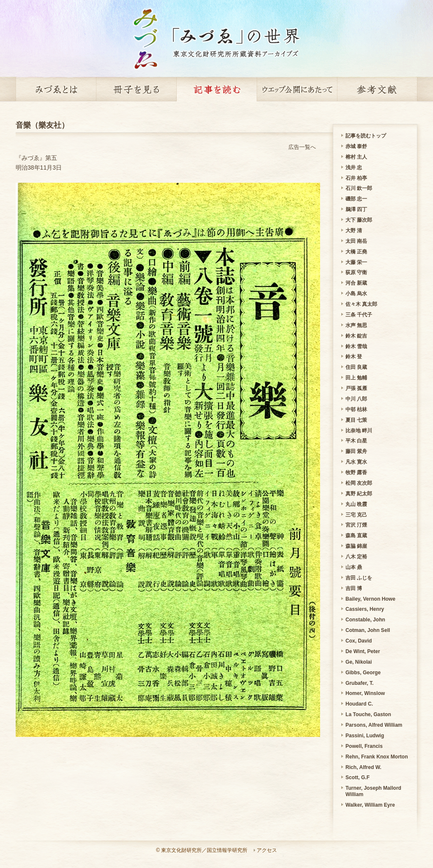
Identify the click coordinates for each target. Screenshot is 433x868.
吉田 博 (354, 588)
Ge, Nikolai (359, 662)
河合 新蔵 (356, 283)
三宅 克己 (356, 515)
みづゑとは (56, 89)
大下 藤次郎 (359, 220)
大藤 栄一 (356, 262)
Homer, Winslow (365, 693)
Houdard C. (359, 704)
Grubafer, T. (359, 683)
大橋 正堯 (356, 252)
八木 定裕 (356, 557)
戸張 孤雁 (356, 388)
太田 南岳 (356, 241)
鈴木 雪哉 (356, 346)
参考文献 (377, 89)
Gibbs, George (363, 673)
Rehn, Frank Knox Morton (377, 757)
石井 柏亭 (356, 178)
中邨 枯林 (356, 409)
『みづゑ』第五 (36, 158)
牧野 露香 (356, 472)
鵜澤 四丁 (356, 209)
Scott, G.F (358, 777)
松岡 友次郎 (359, 483)
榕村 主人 (356, 157)
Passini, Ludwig (365, 736)
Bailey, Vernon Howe (370, 599)
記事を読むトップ (366, 136)
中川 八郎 (356, 399)
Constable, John (365, 620)
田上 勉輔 (356, 378)
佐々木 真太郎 (361, 304)
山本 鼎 (354, 567)
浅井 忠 (354, 168)
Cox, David (359, 641)
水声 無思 (356, 325)
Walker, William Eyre (370, 805)
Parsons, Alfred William (374, 725)
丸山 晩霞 (356, 504)
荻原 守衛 (356, 272)
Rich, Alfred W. (363, 767)
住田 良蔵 (356, 367)
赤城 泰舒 (356, 146)
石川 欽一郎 (359, 188)
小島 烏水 (356, 294)
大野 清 (354, 231)
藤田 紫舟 (356, 451)
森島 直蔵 (356, 536)
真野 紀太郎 (359, 494)
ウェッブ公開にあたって (297, 89)
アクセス (267, 850)
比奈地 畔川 (359, 431)
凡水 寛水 (356, 462)
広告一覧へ (302, 147)
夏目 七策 (356, 420)
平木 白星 (356, 441)
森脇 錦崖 (356, 546)
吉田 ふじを (359, 578)
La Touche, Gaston (368, 714)
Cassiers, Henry (365, 609)
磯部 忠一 (356, 199)
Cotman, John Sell (368, 630)
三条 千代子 (359, 315)
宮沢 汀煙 (356, 525)
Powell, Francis (364, 746)
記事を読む (216, 89)
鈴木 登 (354, 357)
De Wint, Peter (363, 651)
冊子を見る (136, 89)
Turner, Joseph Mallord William (373, 791)
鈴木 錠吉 (356, 336)
